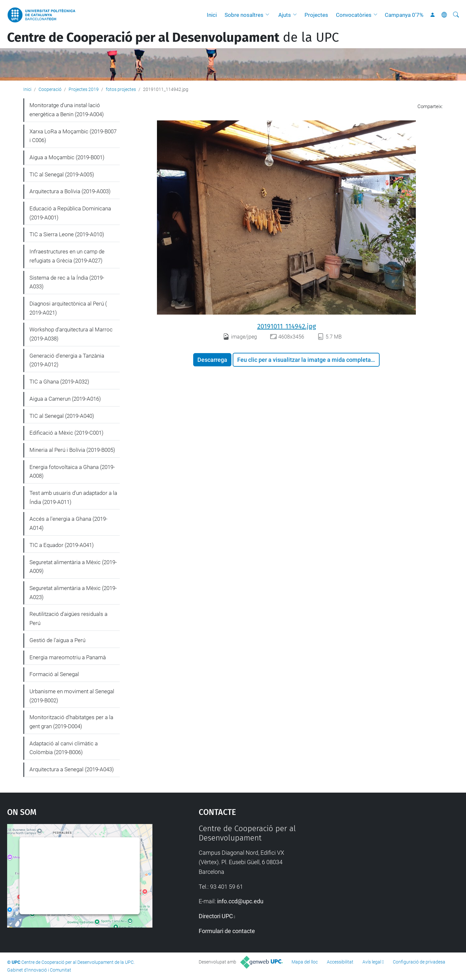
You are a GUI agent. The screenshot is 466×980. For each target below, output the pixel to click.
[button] (269, 15)
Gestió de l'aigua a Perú (57, 640)
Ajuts (285, 15)
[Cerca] (456, 15)
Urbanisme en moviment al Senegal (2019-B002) (72, 696)
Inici (212, 15)
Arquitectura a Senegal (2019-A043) (72, 769)
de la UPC (173, 38)
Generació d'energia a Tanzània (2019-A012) (67, 360)
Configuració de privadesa (419, 962)
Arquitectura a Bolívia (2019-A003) (70, 191)
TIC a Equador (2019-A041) (62, 545)
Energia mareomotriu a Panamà (68, 657)
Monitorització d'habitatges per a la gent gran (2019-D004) (71, 722)
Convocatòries (354, 15)
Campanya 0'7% (404, 15)
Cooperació (50, 89)
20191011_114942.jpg (287, 326)
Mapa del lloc (305, 962)
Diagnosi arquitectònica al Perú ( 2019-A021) (68, 308)
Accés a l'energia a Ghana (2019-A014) (68, 523)
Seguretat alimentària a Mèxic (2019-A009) (73, 567)
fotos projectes (121, 89)
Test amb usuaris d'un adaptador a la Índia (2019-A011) (73, 497)
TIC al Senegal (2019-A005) (62, 174)
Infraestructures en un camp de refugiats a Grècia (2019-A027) (67, 256)
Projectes (316, 15)
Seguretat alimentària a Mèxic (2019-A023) (73, 593)
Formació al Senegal (54, 674)
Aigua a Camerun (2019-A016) (65, 399)
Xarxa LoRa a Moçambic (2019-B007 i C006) (73, 136)
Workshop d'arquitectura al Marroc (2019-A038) (71, 334)
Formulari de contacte (227, 931)
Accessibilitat (340, 962)
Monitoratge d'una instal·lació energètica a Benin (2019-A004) (67, 110)
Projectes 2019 (84, 89)
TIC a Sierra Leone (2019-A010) (67, 234)
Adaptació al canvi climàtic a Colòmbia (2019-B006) (64, 748)
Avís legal (372, 962)
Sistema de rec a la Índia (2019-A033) (67, 282)
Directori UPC (216, 916)
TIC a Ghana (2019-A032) (59, 382)
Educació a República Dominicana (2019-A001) (70, 213)
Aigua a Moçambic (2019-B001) (67, 157)
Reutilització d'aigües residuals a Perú (68, 618)
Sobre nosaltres (244, 15)
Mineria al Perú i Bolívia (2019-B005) (72, 450)
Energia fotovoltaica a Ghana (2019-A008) (72, 472)
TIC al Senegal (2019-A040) (62, 416)
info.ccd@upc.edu (240, 901)
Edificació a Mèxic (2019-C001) (67, 433)
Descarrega (212, 360)
